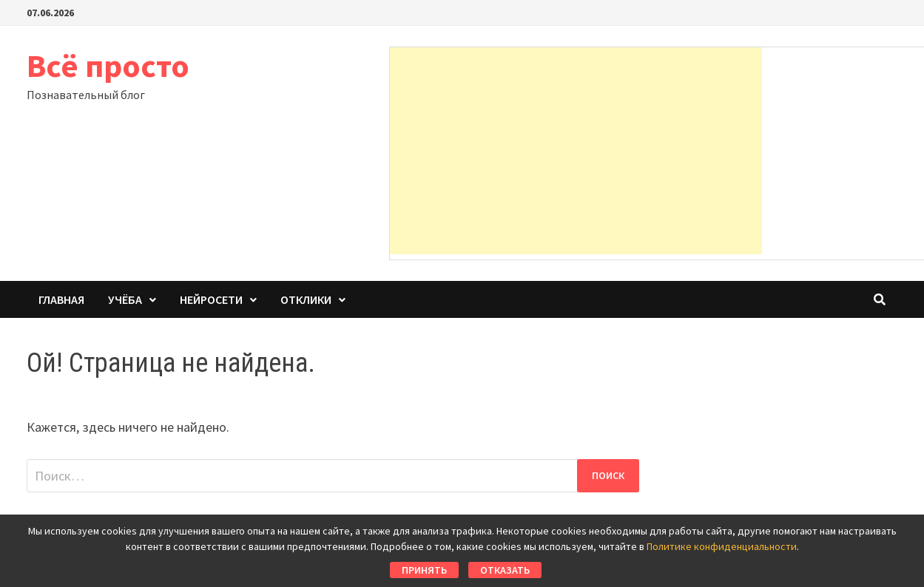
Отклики (306, 299)
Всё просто (108, 65)
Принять (424, 570)
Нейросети (211, 299)
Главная (61, 299)
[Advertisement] (576, 151)
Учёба (125, 299)
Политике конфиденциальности (722, 546)
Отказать (505, 570)
